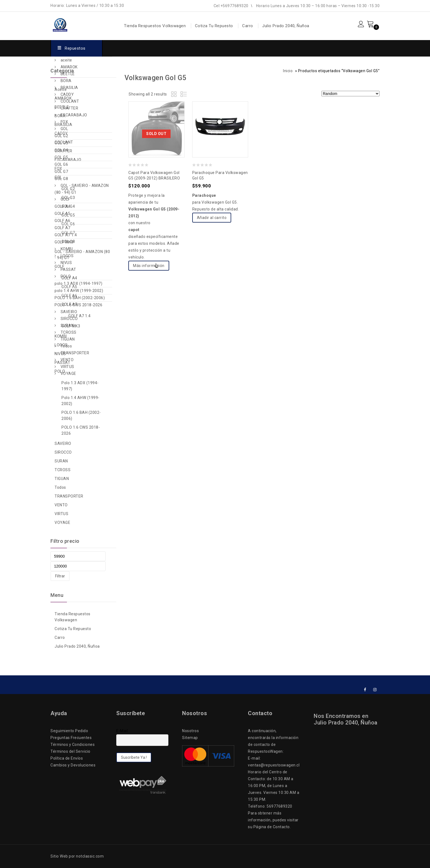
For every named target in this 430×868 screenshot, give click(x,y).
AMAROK (69, 67)
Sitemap (190, 738)
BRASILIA (69, 88)
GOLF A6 (63, 221)
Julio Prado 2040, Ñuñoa (286, 26)
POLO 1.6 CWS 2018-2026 (78, 305)
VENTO (67, 360)
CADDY (67, 94)
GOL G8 (61, 179)
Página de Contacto (272, 827)
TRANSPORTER (75, 353)
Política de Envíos (67, 758)
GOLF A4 (63, 206)
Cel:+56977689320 (231, 6)
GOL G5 (61, 157)
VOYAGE (68, 373)
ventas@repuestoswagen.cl (274, 765)
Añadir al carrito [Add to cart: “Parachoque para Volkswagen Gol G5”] (212, 218)
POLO (66, 276)
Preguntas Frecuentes (71, 738)
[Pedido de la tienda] (350, 94)
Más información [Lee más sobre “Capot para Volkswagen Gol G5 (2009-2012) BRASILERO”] (149, 266)
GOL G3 (61, 143)
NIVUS (66, 263)
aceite (66, 60)
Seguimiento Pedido (69, 731)
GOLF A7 (63, 228)
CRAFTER (70, 108)
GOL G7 (61, 172)
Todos (66, 346)
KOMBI (67, 249)
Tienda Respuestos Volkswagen (155, 26)
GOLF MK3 (64, 242)
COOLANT (70, 101)
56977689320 (279, 806)
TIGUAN (68, 339)
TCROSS (69, 332)
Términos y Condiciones (73, 745)
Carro (248, 26)
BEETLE (68, 74)
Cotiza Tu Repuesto (214, 26)
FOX (64, 122)
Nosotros (190, 731)
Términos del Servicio (70, 751)
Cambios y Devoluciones (73, 765)
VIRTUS (67, 367)
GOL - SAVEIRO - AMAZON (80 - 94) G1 (82, 189)
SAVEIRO (69, 312)
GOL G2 (61, 136)
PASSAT (68, 269)
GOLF (65, 199)
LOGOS (67, 256)
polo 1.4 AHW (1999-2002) (79, 291)
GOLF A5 (63, 214)
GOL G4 (61, 150)
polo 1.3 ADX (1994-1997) (78, 283)
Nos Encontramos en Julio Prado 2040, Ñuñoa (346, 719)
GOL (64, 129)
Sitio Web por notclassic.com (77, 856)
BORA (66, 81)
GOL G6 (61, 164)
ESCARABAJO (74, 115)
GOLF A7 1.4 (66, 235)
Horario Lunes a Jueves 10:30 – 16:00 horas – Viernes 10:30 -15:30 (318, 6)
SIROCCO (69, 319)
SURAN (67, 325)
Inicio (288, 71)
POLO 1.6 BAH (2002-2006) (80, 298)
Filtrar (60, 576)
